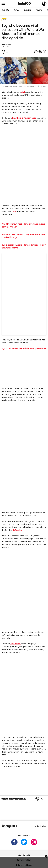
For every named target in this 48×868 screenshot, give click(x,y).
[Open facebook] (14, 842)
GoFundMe (17, 530)
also (14, 211)
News (16, 10)
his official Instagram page (24, 118)
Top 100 (6, 10)
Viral (4, 20)
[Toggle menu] (4, 4)
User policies (24, 855)
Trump (39, 10)
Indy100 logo (24, 4)
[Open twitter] (24, 842)
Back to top (40, 826)
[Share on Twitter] (40, 52)
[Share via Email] (45, 52)
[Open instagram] (34, 842)
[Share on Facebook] (36, 52)
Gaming (27, 10)
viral (23, 92)
